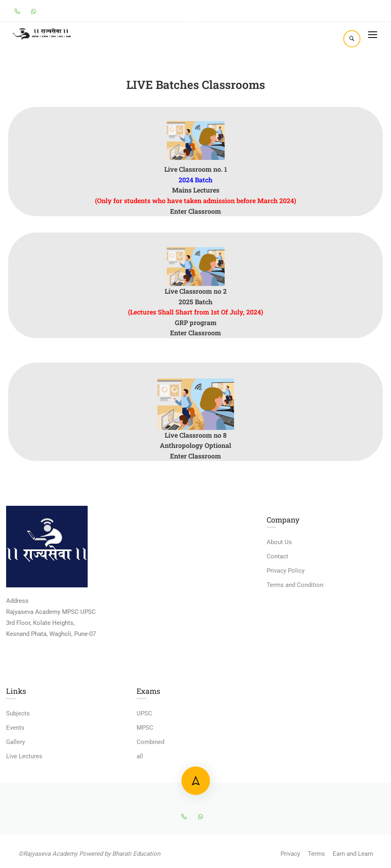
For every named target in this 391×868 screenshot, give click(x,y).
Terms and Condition (295, 585)
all (140, 756)
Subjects (18, 713)
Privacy (290, 854)
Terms (316, 854)
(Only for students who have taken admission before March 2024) (195, 200)
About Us (279, 542)
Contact (277, 556)
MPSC (145, 728)
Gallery (15, 742)
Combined (150, 742)
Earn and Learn (353, 854)
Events (15, 728)
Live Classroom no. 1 (196, 169)
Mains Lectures (196, 190)
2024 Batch (195, 180)
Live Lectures (24, 756)
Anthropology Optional (195, 445)
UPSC (144, 713)
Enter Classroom (195, 211)
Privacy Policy (286, 571)
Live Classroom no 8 (196, 435)
